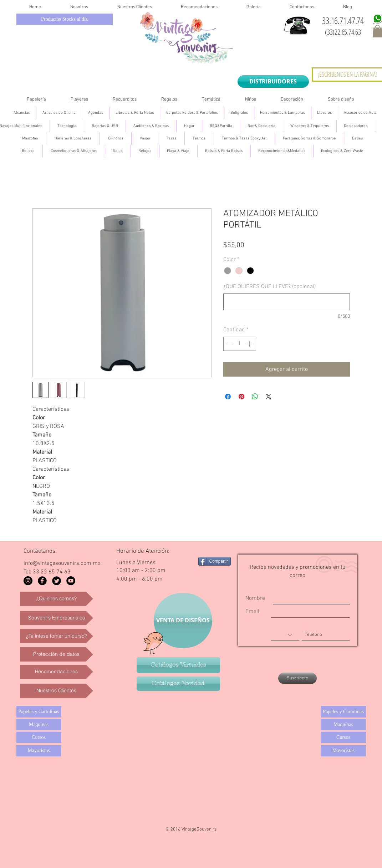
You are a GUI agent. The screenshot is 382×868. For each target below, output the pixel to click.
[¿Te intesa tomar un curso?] (57, 636)
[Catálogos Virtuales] (178, 665)
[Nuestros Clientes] (57, 691)
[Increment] (250, 344)
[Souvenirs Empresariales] (57, 618)
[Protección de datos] (57, 654)
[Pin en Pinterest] (241, 397)
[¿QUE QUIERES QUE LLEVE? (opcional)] (287, 302)
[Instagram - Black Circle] (28, 581)
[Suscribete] (297, 678)
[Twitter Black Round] (57, 581)
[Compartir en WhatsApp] (255, 397)
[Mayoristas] (39, 751)
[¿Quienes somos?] (57, 599)
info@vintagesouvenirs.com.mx (62, 563)
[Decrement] (229, 344)
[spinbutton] (240, 344)
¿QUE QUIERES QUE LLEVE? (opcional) (269, 287)
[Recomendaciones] (57, 672)
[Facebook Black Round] (42, 581)
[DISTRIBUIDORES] (273, 81)
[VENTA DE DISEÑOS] (183, 621)
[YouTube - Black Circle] (71, 581)
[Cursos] (39, 737)
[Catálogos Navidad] (178, 684)
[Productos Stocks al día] (65, 19)
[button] (37, 100)
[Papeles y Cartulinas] (39, 712)
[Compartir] (215, 561)
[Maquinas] (39, 725)
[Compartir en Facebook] (228, 397)
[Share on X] (269, 397)
